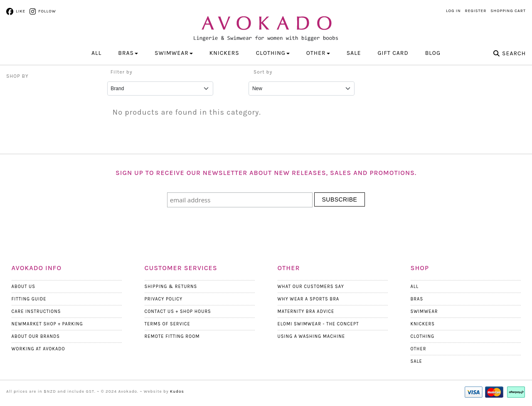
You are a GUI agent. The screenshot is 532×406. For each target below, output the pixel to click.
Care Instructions (36, 311)
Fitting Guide (29, 299)
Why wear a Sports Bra (309, 299)
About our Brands (36, 336)
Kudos (177, 391)
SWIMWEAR (174, 53)
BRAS (128, 53)
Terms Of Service (167, 324)
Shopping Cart (508, 11)
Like (21, 11)
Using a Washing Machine (312, 336)
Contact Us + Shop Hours (178, 311)
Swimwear (424, 311)
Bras (417, 299)
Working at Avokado (38, 349)
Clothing (423, 336)
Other (419, 349)
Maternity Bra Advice (306, 311)
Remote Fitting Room (172, 336)
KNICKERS (224, 53)
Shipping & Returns (171, 287)
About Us (23, 287)
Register (476, 11)
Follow (47, 11)
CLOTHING (273, 53)
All (96, 53)
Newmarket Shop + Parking (47, 324)
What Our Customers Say (311, 287)
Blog (433, 53)
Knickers (423, 324)
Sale (354, 53)
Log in (453, 11)
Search (514, 53)
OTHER (318, 53)
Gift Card (393, 53)
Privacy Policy (164, 299)
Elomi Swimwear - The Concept (318, 324)
